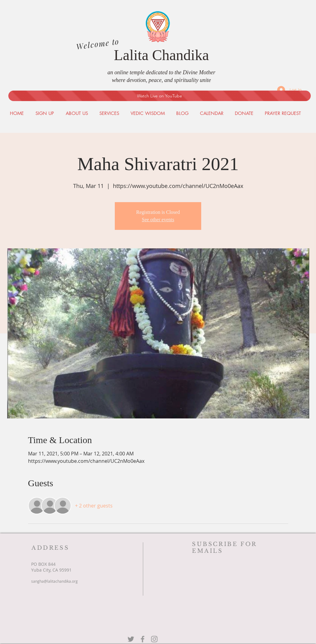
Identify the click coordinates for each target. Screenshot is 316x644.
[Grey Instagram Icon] (154, 639)
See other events (158, 220)
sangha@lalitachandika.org (54, 581)
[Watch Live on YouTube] (160, 96)
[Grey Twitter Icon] (131, 639)
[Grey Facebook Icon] (143, 639)
